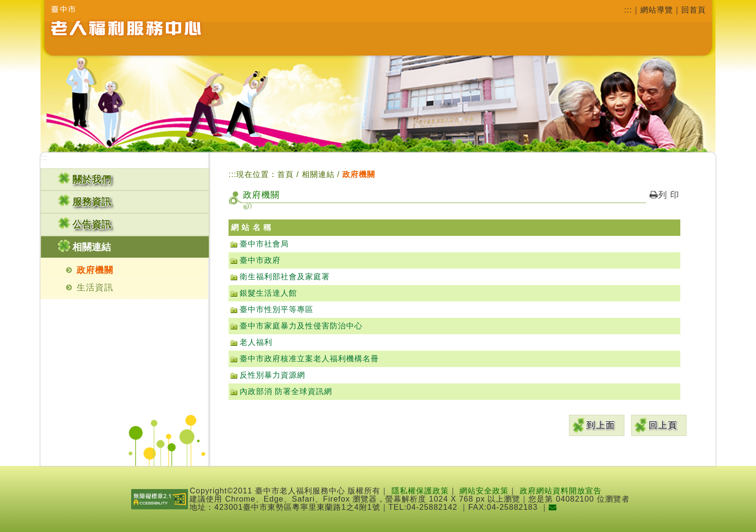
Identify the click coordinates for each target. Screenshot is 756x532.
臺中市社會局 (264, 244)
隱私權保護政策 (420, 491)
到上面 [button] (601, 425)
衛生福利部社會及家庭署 (285, 277)
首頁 (285, 174)
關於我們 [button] (92, 179)
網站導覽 (657, 10)
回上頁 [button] (663, 425)
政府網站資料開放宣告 (561, 491)
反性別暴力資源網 (272, 375)
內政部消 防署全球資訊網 (286, 391)
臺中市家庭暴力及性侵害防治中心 (301, 326)
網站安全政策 (484, 491)
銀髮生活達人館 (268, 293)
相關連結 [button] (92, 247)
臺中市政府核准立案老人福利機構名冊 (309, 359)
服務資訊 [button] (92, 202)
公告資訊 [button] (92, 224)
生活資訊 (95, 287)
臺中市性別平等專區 (277, 309)
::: (628, 10)
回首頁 (694, 10)
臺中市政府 (260, 260)
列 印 (664, 195)
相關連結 (319, 174)
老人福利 (256, 342)
